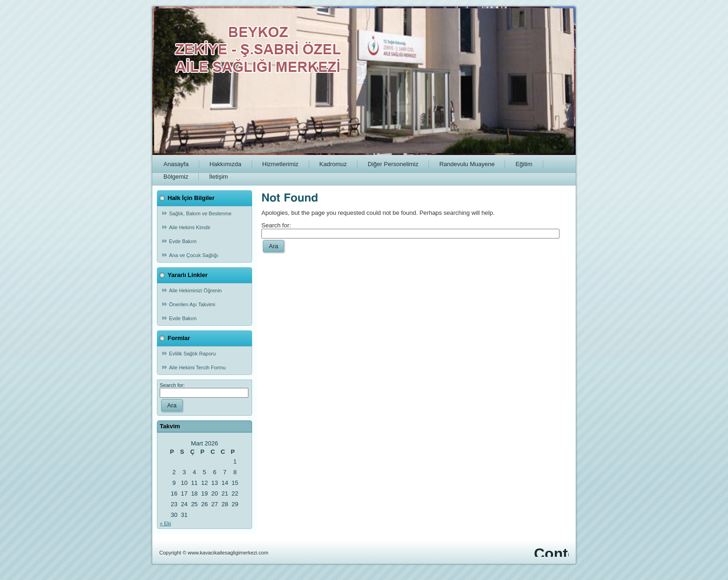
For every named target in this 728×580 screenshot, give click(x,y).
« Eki (165, 523)
